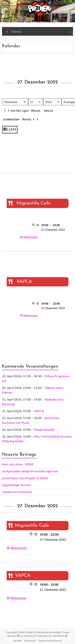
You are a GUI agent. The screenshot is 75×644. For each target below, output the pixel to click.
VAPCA (39, 411)
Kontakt (18, 641)
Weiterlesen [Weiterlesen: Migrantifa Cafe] (30, 237)
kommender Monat (19, 120)
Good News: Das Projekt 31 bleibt (25, 478)
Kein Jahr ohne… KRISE (18, 464)
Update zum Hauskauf (17, 492)
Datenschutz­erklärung (50, 641)
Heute (48, 111)
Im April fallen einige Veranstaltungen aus (30, 471)
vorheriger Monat (24, 111)
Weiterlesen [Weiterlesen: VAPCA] (30, 315)
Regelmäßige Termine (16, 485)
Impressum (30, 641)
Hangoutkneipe (44, 429)
